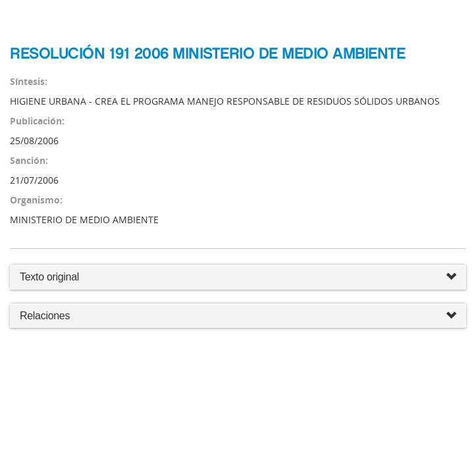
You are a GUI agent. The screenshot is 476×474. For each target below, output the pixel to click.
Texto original (49, 277)
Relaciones (238, 316)
